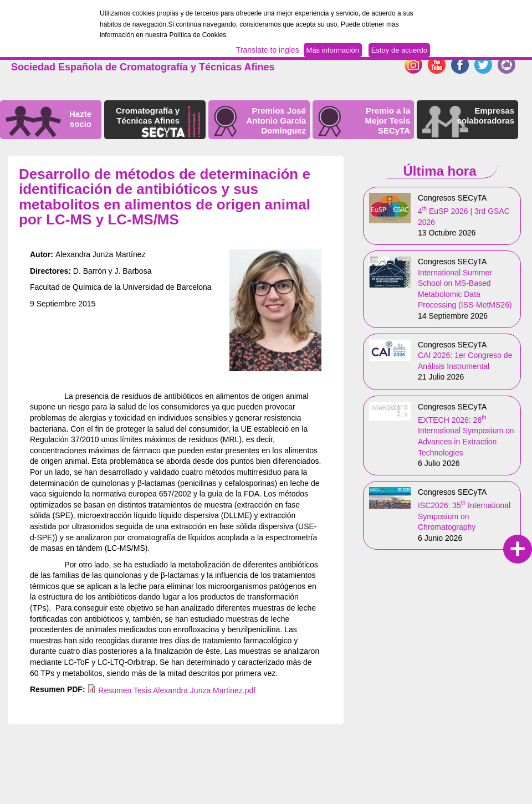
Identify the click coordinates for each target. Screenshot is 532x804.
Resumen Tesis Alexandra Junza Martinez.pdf (177, 690)
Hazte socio (80, 119)
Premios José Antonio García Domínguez (276, 121)
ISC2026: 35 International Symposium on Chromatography (464, 516)
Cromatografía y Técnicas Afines (148, 116)
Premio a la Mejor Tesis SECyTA (388, 121)
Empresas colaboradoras (486, 116)
